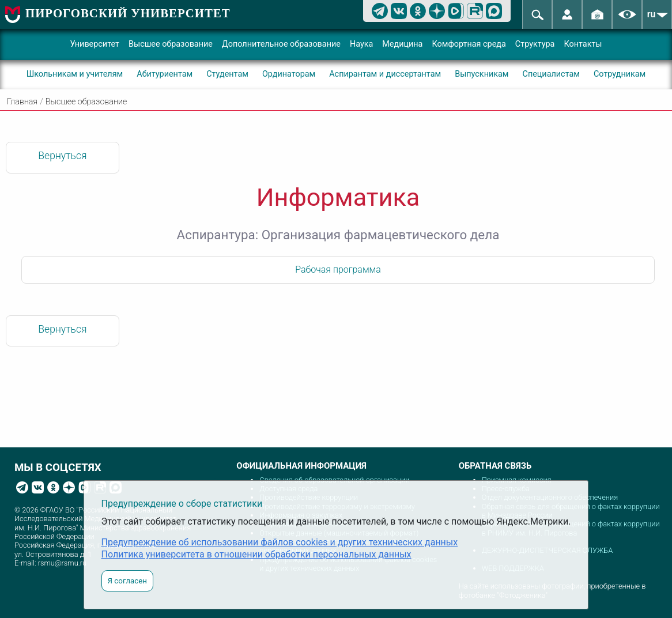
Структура (535, 44)
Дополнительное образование (281, 44)
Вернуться (62, 156)
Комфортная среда (469, 44)
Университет (95, 44)
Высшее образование (171, 44)
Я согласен (127, 581)
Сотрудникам (620, 74)
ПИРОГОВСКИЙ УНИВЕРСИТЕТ (128, 13)
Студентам (227, 74)
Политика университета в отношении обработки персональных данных (256, 554)
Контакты (583, 44)
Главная (22, 102)
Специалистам (551, 74)
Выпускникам (482, 74)
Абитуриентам (165, 74)
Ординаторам (289, 74)
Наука (361, 44)
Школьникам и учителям (75, 74)
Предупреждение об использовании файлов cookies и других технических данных (280, 542)
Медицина (402, 44)
